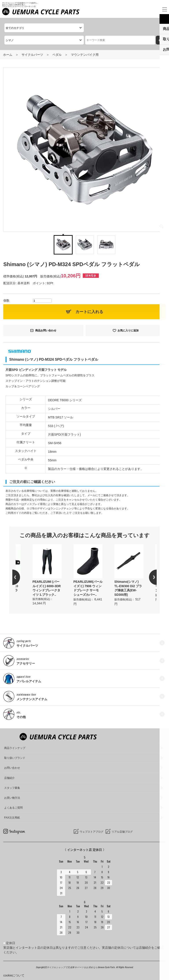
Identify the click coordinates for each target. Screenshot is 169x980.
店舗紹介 (9, 778)
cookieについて (14, 975)
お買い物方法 (12, 798)
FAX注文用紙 (12, 818)
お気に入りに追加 (128, 330)
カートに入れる (89, 312)
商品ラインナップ (15, 748)
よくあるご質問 (13, 808)
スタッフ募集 (12, 788)
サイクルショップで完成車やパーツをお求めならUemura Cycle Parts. (81, 967)
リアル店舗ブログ (122, 832)
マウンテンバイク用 (85, 55)
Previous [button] (20, 577)
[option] (88, 575)
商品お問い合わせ (46, 330)
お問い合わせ (12, 768)
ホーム (8, 55)
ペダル (57, 55)
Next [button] (149, 577)
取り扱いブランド (15, 758)
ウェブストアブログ (92, 832)
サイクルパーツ (32, 55)
